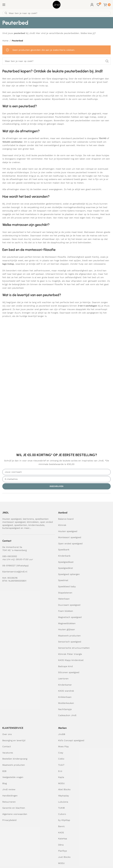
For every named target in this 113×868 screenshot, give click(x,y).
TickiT (61, 765)
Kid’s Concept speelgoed (71, 740)
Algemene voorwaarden (15, 814)
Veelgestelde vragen (13, 777)
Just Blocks (64, 857)
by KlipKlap (64, 820)
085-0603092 (10, 556)
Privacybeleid (9, 820)
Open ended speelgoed (70, 544)
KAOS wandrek (66, 691)
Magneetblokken (67, 623)
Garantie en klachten (14, 808)
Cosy (61, 753)
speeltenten (21, 525)
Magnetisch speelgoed (70, 617)
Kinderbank (64, 556)
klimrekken (33, 522)
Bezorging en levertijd (14, 740)
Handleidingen (10, 796)
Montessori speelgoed (70, 537)
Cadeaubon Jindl (67, 715)
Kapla (61, 777)
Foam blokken (66, 611)
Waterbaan (64, 599)
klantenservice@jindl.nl (15, 572)
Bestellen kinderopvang (15, 759)
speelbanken (42, 519)
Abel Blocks (64, 789)
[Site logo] (57, 4)
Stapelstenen (65, 593)
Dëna (61, 845)
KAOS (61, 832)
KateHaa (63, 839)
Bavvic (61, 826)
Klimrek (62, 525)
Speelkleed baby (67, 586)
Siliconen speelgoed (69, 672)
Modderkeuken (66, 703)
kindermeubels (36, 525)
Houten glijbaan (67, 629)
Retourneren (9, 802)
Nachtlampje (65, 709)
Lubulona (63, 802)
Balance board (66, 519)
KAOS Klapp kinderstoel (71, 660)
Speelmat (63, 580)
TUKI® (61, 808)
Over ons (7, 734)
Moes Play (63, 746)
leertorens (28, 519)
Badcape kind (65, 666)
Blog (5, 783)
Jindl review (9, 789)
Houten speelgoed (12, 519)
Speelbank (64, 550)
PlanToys (62, 851)
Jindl (62, 734)
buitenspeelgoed (11, 528)
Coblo (61, 759)
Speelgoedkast (66, 562)
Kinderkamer (65, 685)
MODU (61, 783)
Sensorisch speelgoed (70, 642)
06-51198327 (9, 566)
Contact (7, 746)
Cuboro (62, 814)
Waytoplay (63, 796)
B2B (4, 771)
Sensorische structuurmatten (74, 648)
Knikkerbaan (65, 697)
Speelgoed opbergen (69, 574)
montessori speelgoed (14, 522)
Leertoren (63, 679)
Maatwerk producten (69, 636)
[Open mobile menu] (4, 5)
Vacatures (8, 753)
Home (5, 41)
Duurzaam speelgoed (69, 605)
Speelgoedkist (66, 568)
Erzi (60, 771)
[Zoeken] (56, 13)
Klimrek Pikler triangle (70, 654)
